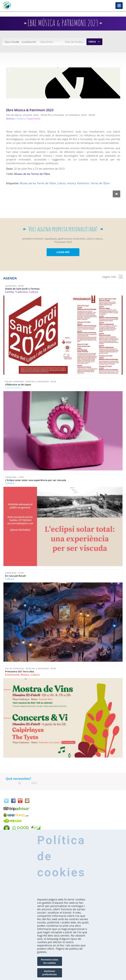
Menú (119, 6)
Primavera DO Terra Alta (20, 671)
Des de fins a (31, 381)
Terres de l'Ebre (100, 183)
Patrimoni (83, 183)
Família (9, 292)
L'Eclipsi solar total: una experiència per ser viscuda (36, 480)
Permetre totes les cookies (50, 961)
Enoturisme (12, 675)
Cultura (34, 292)
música (71, 183)
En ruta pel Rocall (15, 576)
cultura (61, 183)
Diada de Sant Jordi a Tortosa (22, 289)
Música (25, 675)
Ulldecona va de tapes (18, 385)
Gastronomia (13, 388)
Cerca (92, 42)
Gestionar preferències (50, 973)
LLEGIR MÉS (63, 252)
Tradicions (21, 292)
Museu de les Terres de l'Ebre (32, 174)
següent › (121, 277)
